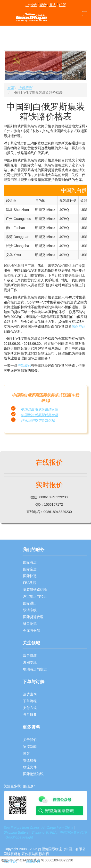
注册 (62, 5)
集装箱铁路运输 (35, 590)
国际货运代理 (33, 617)
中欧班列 (25, 88)
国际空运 (78, 326)
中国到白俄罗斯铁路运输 (40, 409)
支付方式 (30, 708)
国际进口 (30, 603)
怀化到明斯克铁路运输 (38, 421)
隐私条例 (33, 861)
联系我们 (10, 861)
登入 (52, 5)
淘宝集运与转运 (35, 596)
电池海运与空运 (35, 669)
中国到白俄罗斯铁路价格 (40, 415)
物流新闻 (30, 747)
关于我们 (30, 740)
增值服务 (30, 760)
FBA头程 (30, 583)
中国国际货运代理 (73, 832)
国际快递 (30, 576)
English (31, 5)
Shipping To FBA (44, 832)
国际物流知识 (33, 774)
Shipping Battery (16, 832)
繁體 (43, 5)
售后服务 (30, 715)
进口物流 (30, 624)
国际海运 (30, 562)
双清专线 (30, 610)
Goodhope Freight (19, 837)
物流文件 (30, 767)
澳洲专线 (30, 662)
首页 (11, 88)
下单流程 (30, 701)
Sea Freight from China (21, 828)
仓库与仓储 (32, 631)
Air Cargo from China (58, 828)
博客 (26, 753)
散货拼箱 (30, 656)
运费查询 (30, 694)
